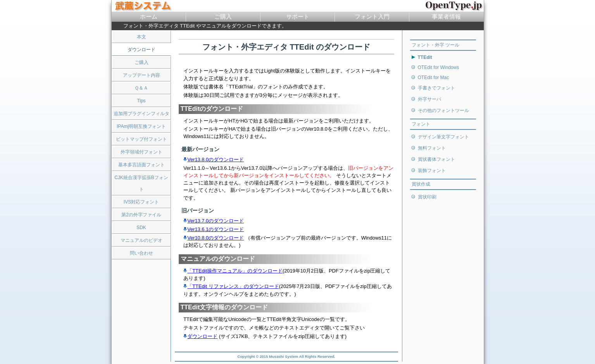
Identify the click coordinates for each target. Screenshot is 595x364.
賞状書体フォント (436, 159)
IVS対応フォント (141, 202)
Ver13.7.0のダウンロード (214, 221)
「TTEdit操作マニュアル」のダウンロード (233, 271)
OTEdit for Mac (434, 78)
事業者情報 (446, 16)
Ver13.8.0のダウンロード (214, 160)
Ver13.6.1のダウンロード (214, 229)
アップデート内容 (141, 75)
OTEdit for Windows (439, 67)
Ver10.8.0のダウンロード (214, 238)
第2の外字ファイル (141, 215)
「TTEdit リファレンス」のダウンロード (231, 286)
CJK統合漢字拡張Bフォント (141, 183)
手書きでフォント (436, 88)
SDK (141, 228)
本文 (141, 37)
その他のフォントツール (443, 110)
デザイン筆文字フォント (443, 137)
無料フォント (432, 148)
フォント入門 (372, 16)
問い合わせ (141, 253)
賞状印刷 (427, 197)
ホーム (149, 16)
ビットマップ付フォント (141, 139)
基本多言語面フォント (141, 165)
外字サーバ (429, 99)
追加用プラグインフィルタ (141, 114)
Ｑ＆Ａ (141, 88)
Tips (141, 101)
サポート (298, 16)
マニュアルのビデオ (141, 240)
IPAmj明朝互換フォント (141, 126)
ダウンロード (200, 336)
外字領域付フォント (141, 152)
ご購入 (223, 16)
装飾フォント (432, 171)
